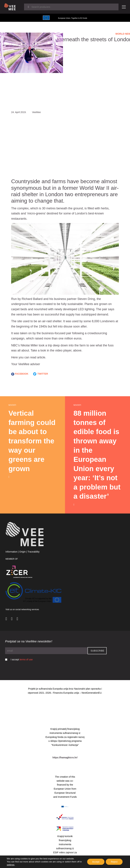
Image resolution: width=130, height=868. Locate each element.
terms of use (26, 659)
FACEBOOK (20, 374)
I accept (22, 659)
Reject (114, 862)
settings (11, 865)
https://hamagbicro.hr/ (65, 757)
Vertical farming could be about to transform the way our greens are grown (32, 441)
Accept (96, 862)
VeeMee (24, 364)
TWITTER (40, 374)
